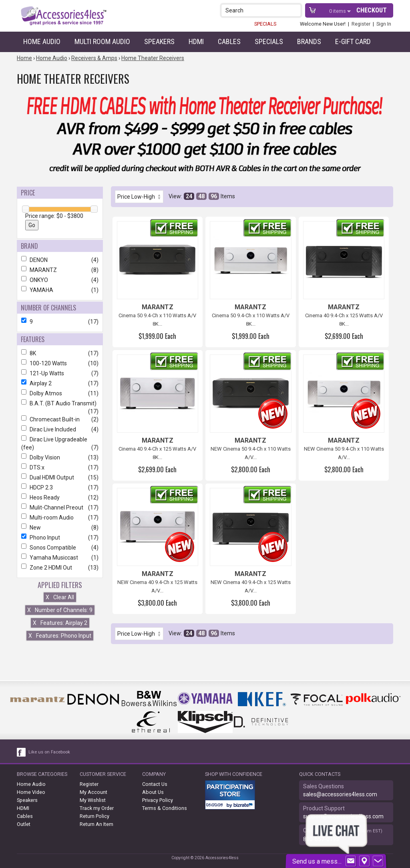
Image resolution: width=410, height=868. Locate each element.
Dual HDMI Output (60, 477)
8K (60, 353)
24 (189, 196)
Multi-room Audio (60, 518)
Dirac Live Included (60, 429)
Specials (269, 41)
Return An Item (96, 824)
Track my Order (97, 808)
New (60, 528)
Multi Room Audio (102, 41)
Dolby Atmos (60, 393)
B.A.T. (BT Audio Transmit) (60, 403)
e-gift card (353, 41)
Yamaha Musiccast (60, 558)
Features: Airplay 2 (60, 623)
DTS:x (60, 467)
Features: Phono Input (60, 636)
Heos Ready (60, 497)
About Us (153, 792)
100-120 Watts (60, 363)
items (338, 11)
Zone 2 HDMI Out (60, 568)
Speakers (159, 41)
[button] (296, 10)
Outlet (24, 824)
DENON (60, 260)
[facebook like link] (22, 752)
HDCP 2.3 (60, 487)
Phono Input (60, 538)
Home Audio (42, 41)
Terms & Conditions (165, 808)
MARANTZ (60, 270)
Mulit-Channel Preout (60, 508)
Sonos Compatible (60, 548)
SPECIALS (265, 24)
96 (214, 196)
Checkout (372, 10)
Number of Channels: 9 (60, 610)
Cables (229, 41)
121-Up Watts (60, 373)
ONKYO (60, 280)
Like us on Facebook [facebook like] (49, 752)
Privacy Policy (158, 800)
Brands (309, 41)
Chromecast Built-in (60, 419)
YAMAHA (60, 290)
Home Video (31, 792)
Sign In (384, 24)
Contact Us (155, 784)
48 (201, 196)
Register (361, 24)
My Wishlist (93, 800)
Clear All (60, 597)
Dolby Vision (60, 457)
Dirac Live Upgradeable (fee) (60, 443)
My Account (93, 792)
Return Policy (94, 816)
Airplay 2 (60, 383)
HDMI (196, 41)
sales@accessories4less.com (340, 794)
